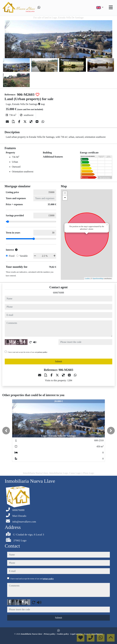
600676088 (58, 293)
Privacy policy (50, 634)
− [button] (65, 198)
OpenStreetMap (98, 278)
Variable (24, 256)
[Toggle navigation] (111, 7)
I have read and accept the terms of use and (27, 352)
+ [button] (65, 193)
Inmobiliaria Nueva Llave (32, 634)
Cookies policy (63, 634)
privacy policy (43, 352)
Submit (58, 361)
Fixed (12, 256)
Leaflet (87, 278)
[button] (6, 431)
